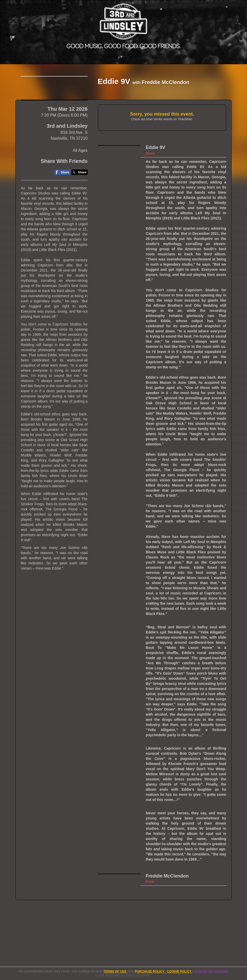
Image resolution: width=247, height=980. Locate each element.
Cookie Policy (179, 972)
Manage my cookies (211, 972)
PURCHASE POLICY (150, 972)
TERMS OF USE (115, 972)
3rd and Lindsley (67, 185)
